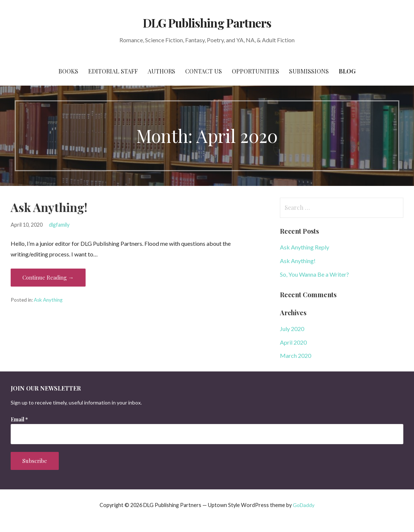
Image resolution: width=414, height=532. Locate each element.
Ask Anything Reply (305, 247)
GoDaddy (304, 505)
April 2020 (293, 342)
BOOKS (68, 71)
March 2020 (296, 355)
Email (19, 419)
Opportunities (255, 71)
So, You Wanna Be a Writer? (314, 274)
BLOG (347, 71)
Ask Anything (48, 300)
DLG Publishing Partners (207, 23)
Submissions (309, 71)
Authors (161, 71)
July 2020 (292, 329)
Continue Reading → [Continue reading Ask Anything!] (48, 277)
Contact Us (204, 71)
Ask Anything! (49, 207)
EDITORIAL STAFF (113, 71)
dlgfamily (59, 225)
